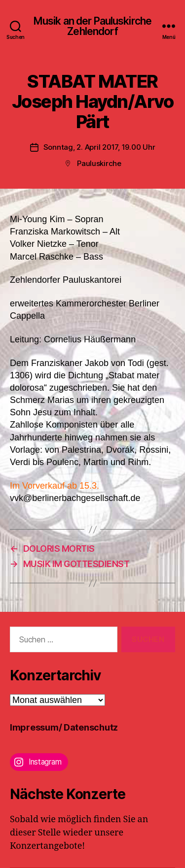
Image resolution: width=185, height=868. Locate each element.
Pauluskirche (99, 163)
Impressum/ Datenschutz (64, 727)
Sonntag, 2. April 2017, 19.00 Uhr (99, 147)
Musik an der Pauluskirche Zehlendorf (92, 26)
